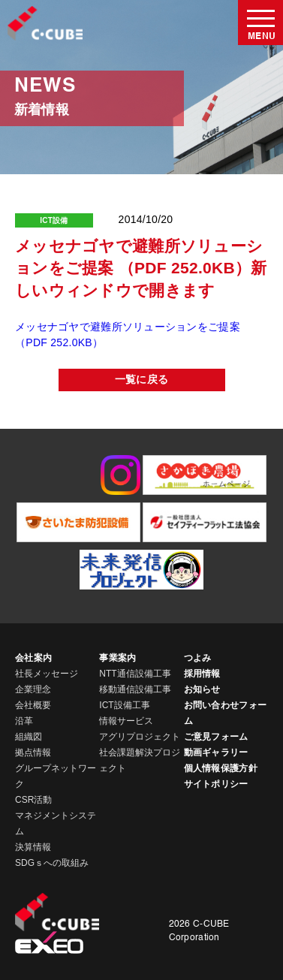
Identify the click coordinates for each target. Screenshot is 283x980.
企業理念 (33, 689)
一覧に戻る (141, 380)
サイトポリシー (216, 784)
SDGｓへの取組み (52, 863)
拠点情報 (33, 752)
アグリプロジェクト (140, 737)
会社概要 (33, 705)
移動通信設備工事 (135, 689)
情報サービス (126, 721)
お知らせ (202, 689)
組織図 (29, 737)
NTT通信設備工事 (135, 674)
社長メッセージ (47, 674)
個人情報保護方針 (221, 768)
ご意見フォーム (216, 737)
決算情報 (33, 847)
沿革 (24, 721)
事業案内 (117, 658)
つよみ (198, 658)
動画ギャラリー (216, 752)
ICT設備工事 (124, 705)
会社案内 (33, 658)
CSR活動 (33, 800)
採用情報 (202, 674)
